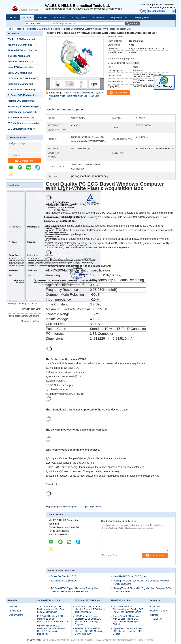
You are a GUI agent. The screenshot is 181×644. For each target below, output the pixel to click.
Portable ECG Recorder (20, 101)
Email (173, 8)
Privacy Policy (34, 640)
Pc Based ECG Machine (39, 29)
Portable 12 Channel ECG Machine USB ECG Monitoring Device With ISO (90, 631)
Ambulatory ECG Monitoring (22, 106)
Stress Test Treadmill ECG (64, 576)
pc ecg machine (59, 507)
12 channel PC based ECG (64, 581)
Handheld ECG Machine (20, 45)
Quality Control (79, 18)
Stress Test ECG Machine (21, 90)
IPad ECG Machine (17, 56)
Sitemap (154, 615)
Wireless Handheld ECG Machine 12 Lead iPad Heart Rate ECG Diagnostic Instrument (51, 630)
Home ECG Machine (18, 67)
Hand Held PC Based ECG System (130, 576)
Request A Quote (159, 8)
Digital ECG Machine (18, 73)
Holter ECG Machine (18, 84)
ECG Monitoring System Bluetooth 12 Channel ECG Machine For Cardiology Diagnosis (88, 620)
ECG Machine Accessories (21, 123)
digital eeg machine (92, 507)
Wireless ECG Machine (19, 39)
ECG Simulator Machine (20, 129)
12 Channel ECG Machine (21, 78)
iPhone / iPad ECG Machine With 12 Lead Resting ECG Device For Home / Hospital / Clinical (126, 620)
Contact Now (24, 161)
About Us (42, 18)
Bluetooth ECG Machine (20, 50)
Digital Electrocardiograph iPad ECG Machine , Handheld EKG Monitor (128, 631)
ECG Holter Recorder (18, 118)
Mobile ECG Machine (18, 62)
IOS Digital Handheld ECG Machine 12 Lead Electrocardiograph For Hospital (53, 619)
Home (13, 18)
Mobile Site (157, 619)
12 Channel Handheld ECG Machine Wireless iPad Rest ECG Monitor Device (51, 609)
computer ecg (75, 507)
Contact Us (99, 18)
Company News (141, 18)
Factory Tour (59, 18)
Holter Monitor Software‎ (20, 112)
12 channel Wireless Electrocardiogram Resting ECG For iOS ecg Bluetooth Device (128, 609)
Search (134, 24)
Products (27, 18)
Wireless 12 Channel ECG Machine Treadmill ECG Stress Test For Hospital (90, 609)
